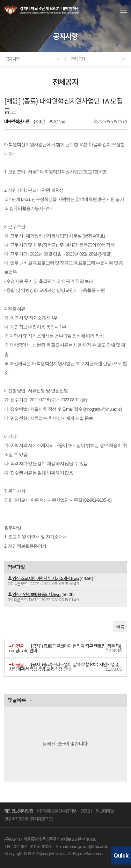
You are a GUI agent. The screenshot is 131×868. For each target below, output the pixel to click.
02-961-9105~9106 (32, 847)
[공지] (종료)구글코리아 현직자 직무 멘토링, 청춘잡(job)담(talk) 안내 (65, 648)
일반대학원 (105, 811)
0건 (39, 121)
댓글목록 (17, 700)
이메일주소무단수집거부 (57, 811)
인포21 (86, 811)
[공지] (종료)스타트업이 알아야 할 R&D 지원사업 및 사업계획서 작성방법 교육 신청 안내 (64, 667)
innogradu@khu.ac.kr (89, 847)
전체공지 (78, 59)
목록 (120, 627)
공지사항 (12, 59)
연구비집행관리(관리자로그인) (29, 819)
